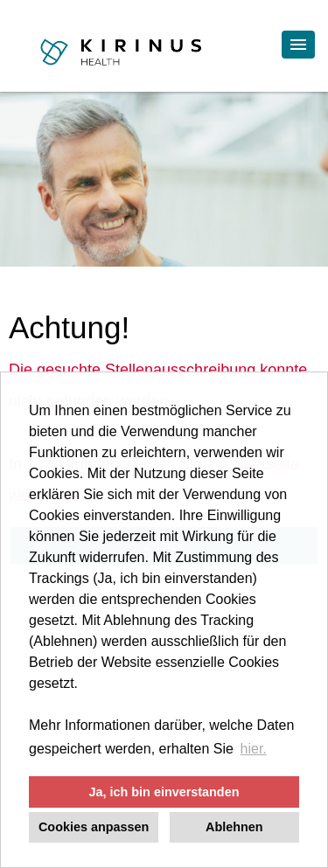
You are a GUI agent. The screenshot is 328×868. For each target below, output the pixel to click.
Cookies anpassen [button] (94, 827)
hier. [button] (254, 749)
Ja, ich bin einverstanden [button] (164, 792)
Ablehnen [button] (234, 827)
